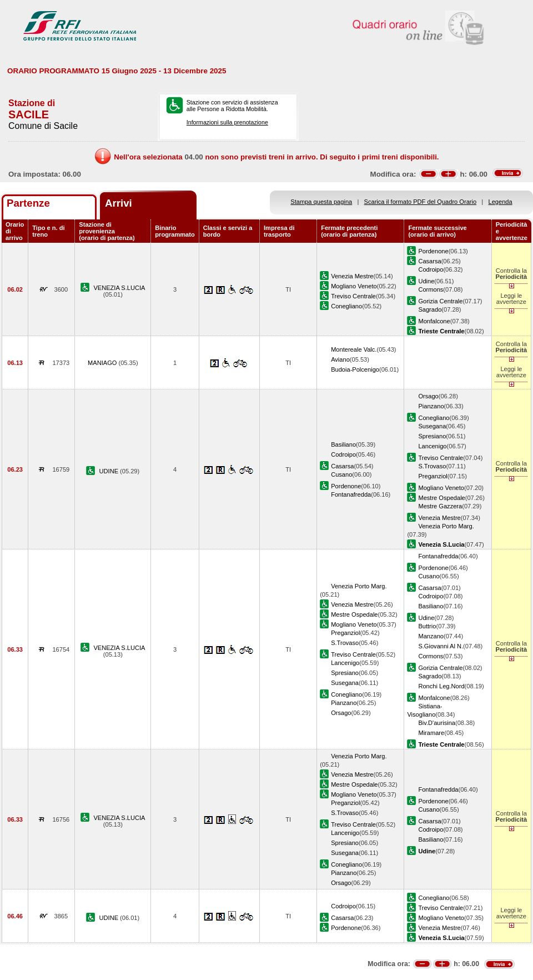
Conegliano (346, 306)
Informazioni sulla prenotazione (227, 122)
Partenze (28, 203)
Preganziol (433, 476)
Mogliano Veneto (354, 286)
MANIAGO (103, 363)
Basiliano (343, 444)
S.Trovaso (432, 466)
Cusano (341, 474)
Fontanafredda (351, 494)
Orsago (428, 396)
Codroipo (431, 269)
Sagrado (430, 309)
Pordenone (433, 251)
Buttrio (427, 626)
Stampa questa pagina (321, 202)
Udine (426, 281)
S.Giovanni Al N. (441, 646)
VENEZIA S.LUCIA (119, 288)
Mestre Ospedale (441, 498)
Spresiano (432, 436)
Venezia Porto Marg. (446, 526)
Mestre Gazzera (440, 506)
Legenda (501, 202)
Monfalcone (434, 321)
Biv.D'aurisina (437, 723)
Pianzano (431, 406)
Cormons (431, 289)
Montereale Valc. (354, 349)
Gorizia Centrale (440, 301)
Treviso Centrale (353, 296)
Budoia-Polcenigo (355, 369)
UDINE (110, 471)
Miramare (431, 733)
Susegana (432, 426)
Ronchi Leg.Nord (441, 686)
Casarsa (429, 261)
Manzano (431, 636)
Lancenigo (432, 446)
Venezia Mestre (352, 276)
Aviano (340, 359)
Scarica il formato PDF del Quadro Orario (421, 202)
